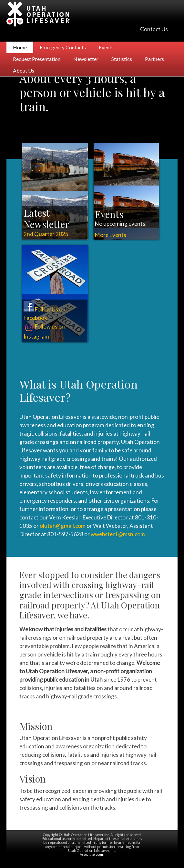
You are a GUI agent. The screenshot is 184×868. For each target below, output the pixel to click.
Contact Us (154, 29)
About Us (24, 70)
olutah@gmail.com (63, 526)
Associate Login (92, 854)
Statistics (122, 59)
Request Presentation (37, 59)
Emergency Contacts (63, 47)
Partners (154, 59)
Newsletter (86, 59)
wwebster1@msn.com (118, 534)
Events (106, 47)
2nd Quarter (46, 234)
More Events (111, 235)
